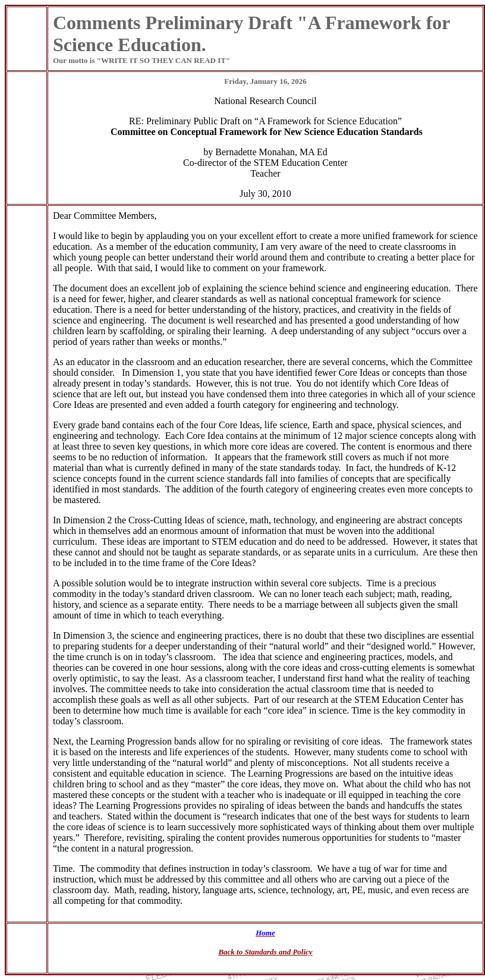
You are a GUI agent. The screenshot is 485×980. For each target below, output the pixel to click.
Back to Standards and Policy (265, 952)
